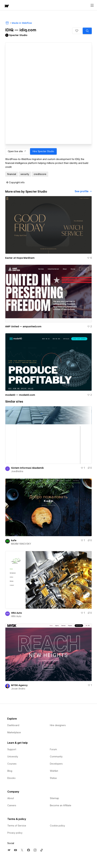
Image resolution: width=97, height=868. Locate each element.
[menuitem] (9, 850)
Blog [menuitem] (10, 771)
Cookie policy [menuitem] (57, 826)
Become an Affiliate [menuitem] (61, 805)
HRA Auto (17, 613)
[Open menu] (92, 5)
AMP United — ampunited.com (23, 326)
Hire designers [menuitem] (58, 725)
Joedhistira (17, 471)
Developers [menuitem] (56, 764)
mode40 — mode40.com (20, 395)
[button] (77, 31)
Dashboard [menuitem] (13, 725)
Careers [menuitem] (12, 805)
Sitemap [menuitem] (54, 798)
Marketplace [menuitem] (14, 732)
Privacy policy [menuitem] (15, 833)
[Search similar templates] (87, 31)
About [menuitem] (11, 798)
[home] (7, 6)
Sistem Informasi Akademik (27, 468)
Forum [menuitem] (53, 749)
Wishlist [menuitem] (54, 771)
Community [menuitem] (56, 757)
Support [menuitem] (12, 749)
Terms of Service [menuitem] (17, 826)
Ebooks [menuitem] (11, 778)
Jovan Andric (18, 689)
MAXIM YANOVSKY (21, 544)
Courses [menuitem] (12, 764)
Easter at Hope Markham (20, 258)
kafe (14, 540)
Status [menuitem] (53, 778)
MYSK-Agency (19, 685)
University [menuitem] (13, 757)
